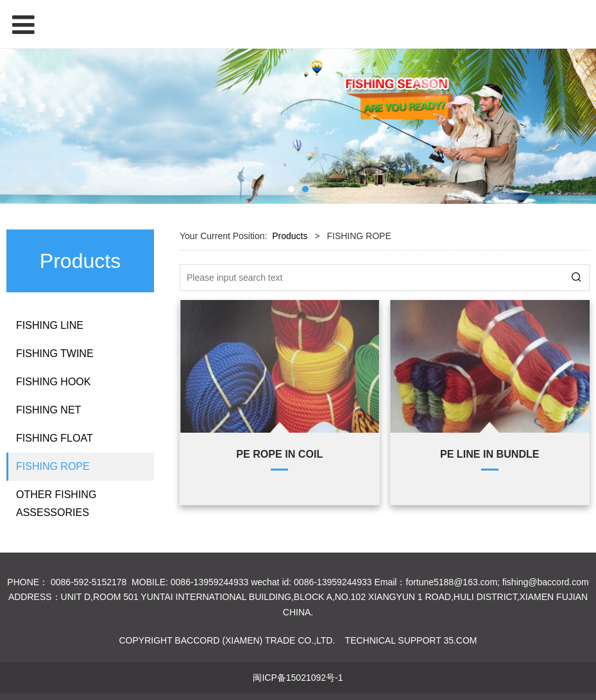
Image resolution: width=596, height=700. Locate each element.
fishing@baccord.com (546, 582)
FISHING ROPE (53, 466)
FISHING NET (48, 410)
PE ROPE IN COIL (279, 454)
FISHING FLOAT (55, 438)
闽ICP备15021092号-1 (298, 678)
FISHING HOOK (53, 382)
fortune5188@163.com (451, 582)
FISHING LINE (50, 325)
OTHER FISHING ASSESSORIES (56, 504)
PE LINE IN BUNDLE (490, 454)
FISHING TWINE (55, 354)
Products (290, 236)
